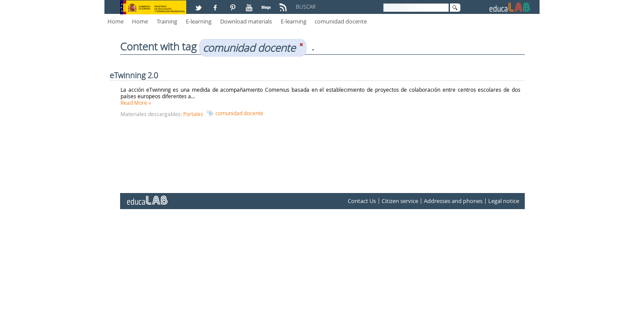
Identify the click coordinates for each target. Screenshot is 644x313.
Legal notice (504, 201)
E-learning (199, 21)
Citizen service (400, 201)
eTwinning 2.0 (134, 75)
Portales (193, 114)
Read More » (136, 103)
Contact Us (362, 201)
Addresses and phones (453, 201)
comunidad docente (341, 21)
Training (167, 21)
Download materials (246, 21)
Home (116, 21)
